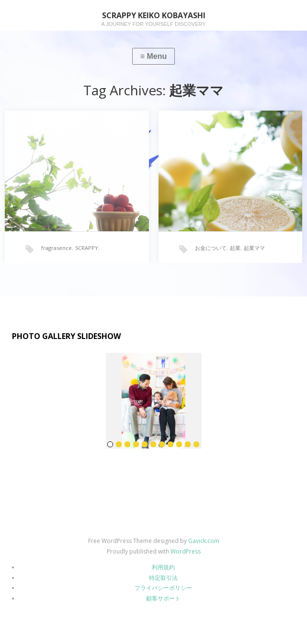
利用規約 (163, 567)
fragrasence (57, 248)
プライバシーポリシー (163, 588)
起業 (235, 248)
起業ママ (254, 248)
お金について (211, 248)
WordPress (186, 551)
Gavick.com (204, 541)
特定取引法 (163, 578)
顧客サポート (163, 598)
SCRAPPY (87, 248)
